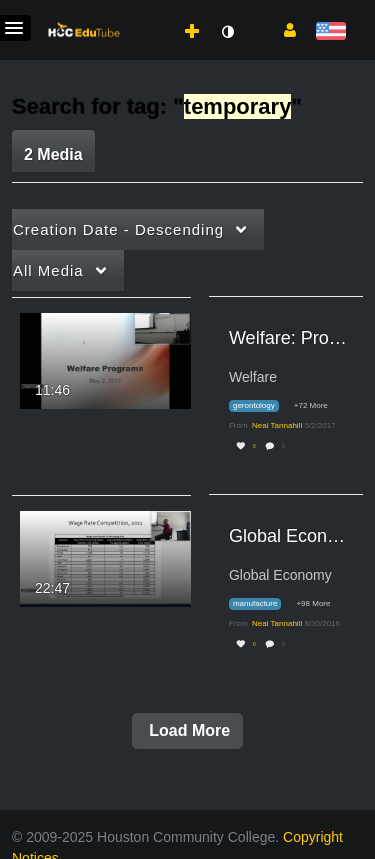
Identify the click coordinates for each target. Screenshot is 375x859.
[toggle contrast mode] (227, 32)
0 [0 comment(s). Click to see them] (284, 446)
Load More (187, 730)
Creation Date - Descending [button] (118, 229)
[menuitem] (148, 11)
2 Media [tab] (53, 154)
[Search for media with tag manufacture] (262, 604)
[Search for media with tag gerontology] (261, 406)
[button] (282, 29)
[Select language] (330, 32)
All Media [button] (48, 270)
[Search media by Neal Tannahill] (277, 425)
